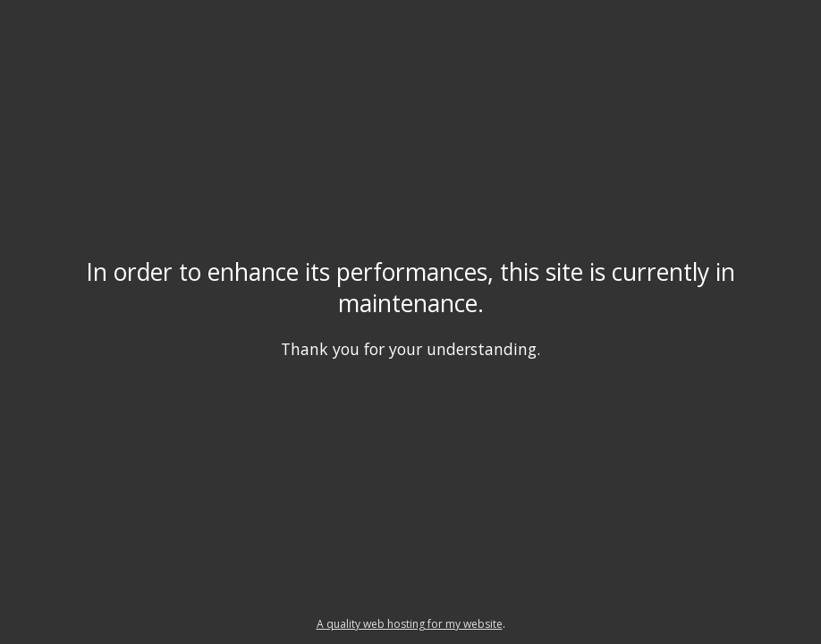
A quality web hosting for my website (410, 624)
